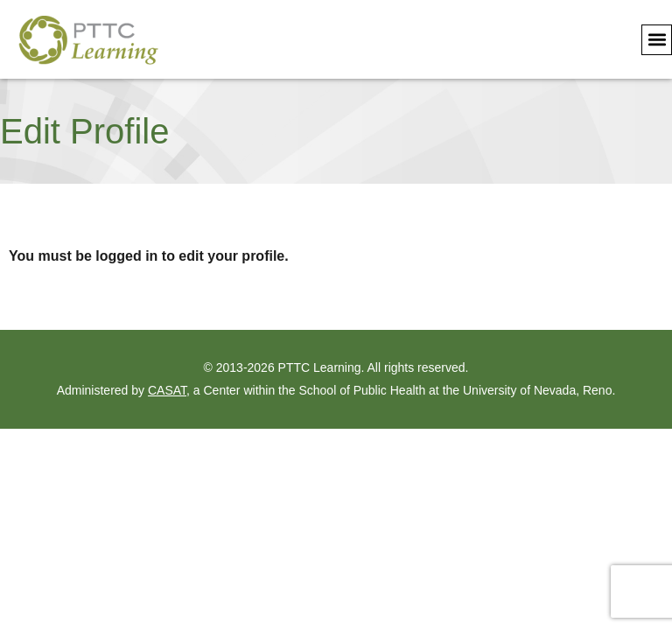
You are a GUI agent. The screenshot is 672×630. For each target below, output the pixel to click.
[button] (657, 40)
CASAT (167, 390)
